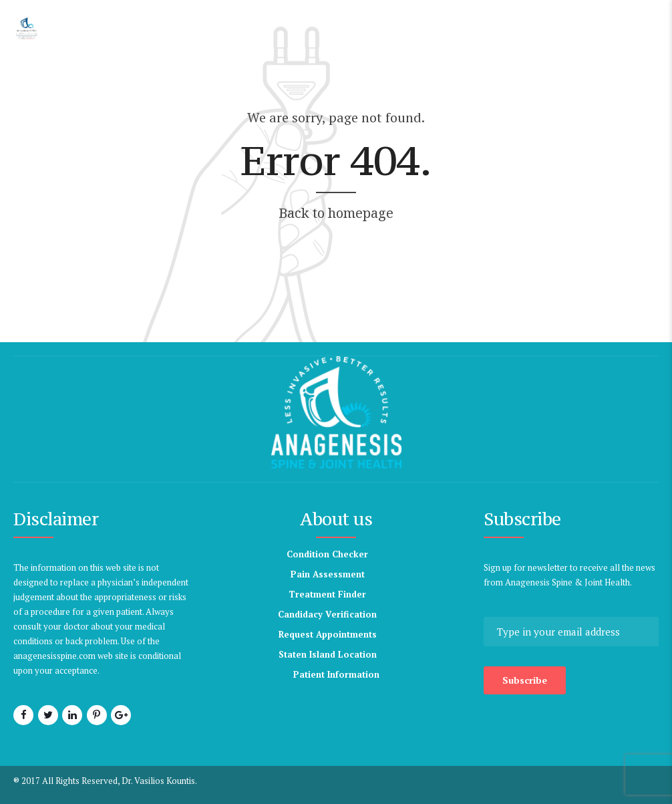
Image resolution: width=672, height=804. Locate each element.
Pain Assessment (328, 574)
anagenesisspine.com (131, 656)
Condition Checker (327, 554)
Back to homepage (336, 213)
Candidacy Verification (327, 614)
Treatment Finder (327, 594)
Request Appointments (328, 634)
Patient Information (336, 674)
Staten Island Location (328, 654)
